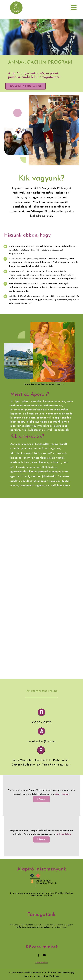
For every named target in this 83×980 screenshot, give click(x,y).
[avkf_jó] (44, 875)
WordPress (54, 976)
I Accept (41, 799)
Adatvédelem (62, 794)
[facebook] (39, 955)
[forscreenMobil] (16, 2)
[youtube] (44, 955)
